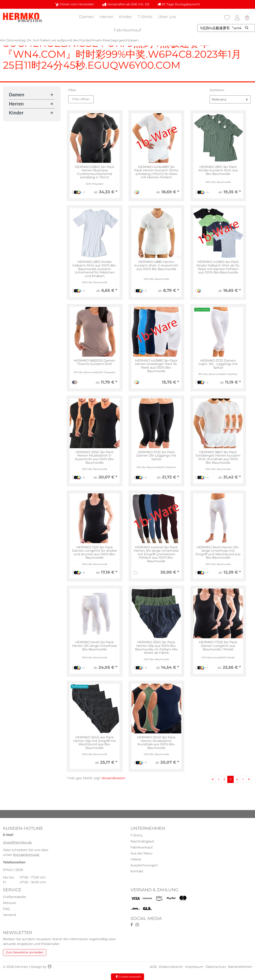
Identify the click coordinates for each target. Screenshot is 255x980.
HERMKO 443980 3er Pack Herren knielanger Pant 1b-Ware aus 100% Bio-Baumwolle (156, 366)
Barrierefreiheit (240, 967)
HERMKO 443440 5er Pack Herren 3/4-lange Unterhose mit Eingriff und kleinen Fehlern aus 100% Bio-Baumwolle (156, 554)
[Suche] (247, 28)
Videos (136, 859)
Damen (87, 17)
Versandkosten (113, 778)
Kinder (126, 17)
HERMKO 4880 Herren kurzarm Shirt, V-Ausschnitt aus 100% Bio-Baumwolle (156, 265)
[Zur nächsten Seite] (243, 779)
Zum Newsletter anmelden (25, 952)
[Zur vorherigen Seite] (218, 779)
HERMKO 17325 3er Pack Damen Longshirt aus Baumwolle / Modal (218, 646)
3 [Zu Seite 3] (231, 779)
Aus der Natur (142, 853)
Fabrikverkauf (127, 30)
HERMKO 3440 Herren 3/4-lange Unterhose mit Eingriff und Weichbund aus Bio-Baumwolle (218, 552)
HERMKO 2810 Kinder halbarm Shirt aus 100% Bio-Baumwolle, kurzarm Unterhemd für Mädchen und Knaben (95, 269)
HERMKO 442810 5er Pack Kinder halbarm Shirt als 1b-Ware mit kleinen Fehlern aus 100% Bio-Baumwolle (218, 267)
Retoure (10, 903)
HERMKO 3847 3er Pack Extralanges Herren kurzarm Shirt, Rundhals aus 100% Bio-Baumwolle (218, 457)
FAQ (6, 909)
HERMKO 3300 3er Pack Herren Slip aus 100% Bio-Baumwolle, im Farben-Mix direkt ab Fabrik (156, 647)
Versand (9, 915)
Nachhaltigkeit (142, 841)
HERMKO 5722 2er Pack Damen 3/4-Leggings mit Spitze (156, 456)
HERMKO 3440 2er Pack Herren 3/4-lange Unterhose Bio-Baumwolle (95, 646)
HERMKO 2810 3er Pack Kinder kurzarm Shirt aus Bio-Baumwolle (218, 170)
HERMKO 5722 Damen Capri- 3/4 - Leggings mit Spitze (218, 364)
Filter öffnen (81, 99)
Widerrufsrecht (171, 967)
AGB (153, 967)
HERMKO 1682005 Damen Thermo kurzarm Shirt (95, 362)
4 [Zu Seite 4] (237, 779)
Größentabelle (14, 897)
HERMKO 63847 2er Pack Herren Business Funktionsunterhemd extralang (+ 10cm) (95, 172)
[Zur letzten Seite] (249, 779)
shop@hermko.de (17, 842)
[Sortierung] (230, 99)
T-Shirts (145, 17)
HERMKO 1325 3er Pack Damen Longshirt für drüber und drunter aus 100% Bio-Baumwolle (95, 552)
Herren (106, 17)
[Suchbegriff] (226, 28)
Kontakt (137, 871)
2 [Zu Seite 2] (224, 779)
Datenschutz (216, 967)
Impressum (194, 967)
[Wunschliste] (227, 18)
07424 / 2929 (13, 870)
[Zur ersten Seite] (213, 779)
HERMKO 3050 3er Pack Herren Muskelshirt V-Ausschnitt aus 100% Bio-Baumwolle (95, 457)
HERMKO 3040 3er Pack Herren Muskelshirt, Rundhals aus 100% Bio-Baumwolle (156, 743)
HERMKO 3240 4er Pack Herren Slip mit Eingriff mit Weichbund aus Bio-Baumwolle (95, 743)
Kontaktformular (26, 855)
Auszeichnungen (144, 865)
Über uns (167, 17)
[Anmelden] (237, 18)
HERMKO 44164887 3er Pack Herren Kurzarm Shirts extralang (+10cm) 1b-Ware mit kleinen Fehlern (156, 172)
